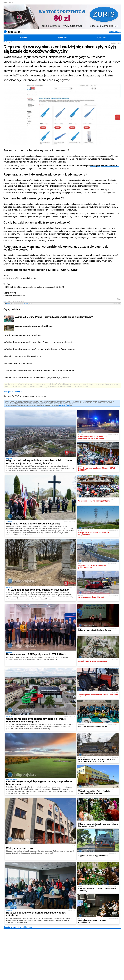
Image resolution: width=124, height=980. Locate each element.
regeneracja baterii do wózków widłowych (53, 384)
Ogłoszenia (101, 38)
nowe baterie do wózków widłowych (76, 386)
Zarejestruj (67, 405)
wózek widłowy (103, 384)
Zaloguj (61, 405)
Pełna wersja (115, 32)
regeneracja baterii (80, 384)
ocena (28, 304)
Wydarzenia (62, 38)
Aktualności (23, 38)
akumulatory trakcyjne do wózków (45, 386)
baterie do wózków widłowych (21, 384)
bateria (92, 384)
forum (9, 304)
